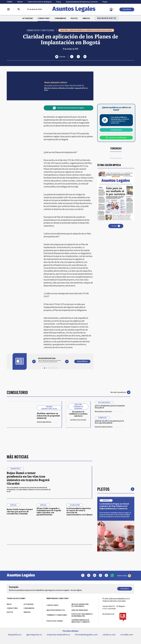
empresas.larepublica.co (58, 635)
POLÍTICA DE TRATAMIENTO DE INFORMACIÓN (82, 615)
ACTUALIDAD (28, 18)
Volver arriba (124, 576)
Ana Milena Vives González (78, 420)
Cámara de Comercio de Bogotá (40, 2)
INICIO (9, 604)
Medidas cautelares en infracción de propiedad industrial (48, 416)
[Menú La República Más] (8, 9)
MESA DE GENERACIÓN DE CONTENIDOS (80, 605)
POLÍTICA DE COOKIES (55, 621)
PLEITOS (74, 18)
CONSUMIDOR (60, 18)
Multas (20, 2)
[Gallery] (50, 360)
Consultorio (17, 392)
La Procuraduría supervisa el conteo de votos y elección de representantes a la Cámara (79, 512)
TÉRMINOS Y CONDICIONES (57, 615)
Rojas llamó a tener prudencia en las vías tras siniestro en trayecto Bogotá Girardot (28, 478)
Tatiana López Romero (47, 422)
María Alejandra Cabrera (56, 82)
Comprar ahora (116, 130)
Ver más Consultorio (120, 392)
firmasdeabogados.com (86, 635)
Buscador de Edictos (107, 18)
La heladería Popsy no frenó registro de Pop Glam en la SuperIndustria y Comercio (114, 506)
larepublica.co (15, 635)
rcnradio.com (127, 635)
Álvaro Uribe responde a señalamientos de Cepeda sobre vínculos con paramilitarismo (49, 512)
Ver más (116, 226)
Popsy (59, 2)
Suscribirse (127, 9)
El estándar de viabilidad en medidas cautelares (78, 414)
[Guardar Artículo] (60, 57)
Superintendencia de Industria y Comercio (82, 2)
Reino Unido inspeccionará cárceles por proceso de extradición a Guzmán (20, 511)
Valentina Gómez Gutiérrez (109, 427)
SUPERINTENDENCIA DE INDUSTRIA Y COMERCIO (81, 621)
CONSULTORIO (44, 18)
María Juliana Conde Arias (109, 412)
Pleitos (103, 489)
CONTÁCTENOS (52, 605)
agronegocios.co (34, 635)
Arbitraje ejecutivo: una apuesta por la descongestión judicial (109, 422)
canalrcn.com (109, 635)
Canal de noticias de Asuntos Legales (69, 108)
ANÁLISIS (86, 18)
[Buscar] (19, 9)
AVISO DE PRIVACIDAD (80, 610)
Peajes (105, 2)
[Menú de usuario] (111, 9)
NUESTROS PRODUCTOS (56, 610)
